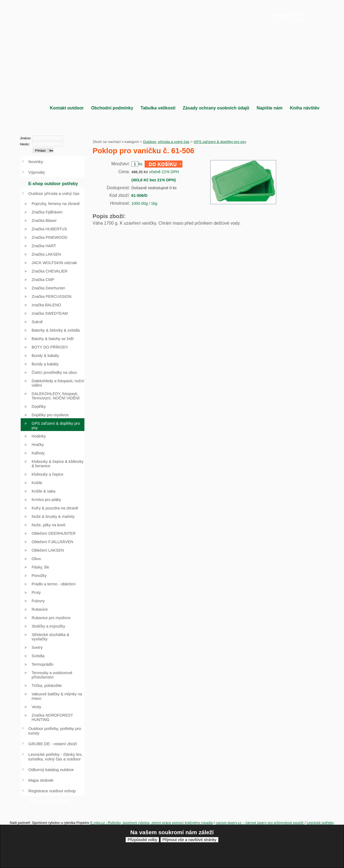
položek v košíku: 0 (291, 17)
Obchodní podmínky (112, 108)
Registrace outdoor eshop (52, 791)
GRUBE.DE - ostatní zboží (53, 744)
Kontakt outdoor (67, 108)
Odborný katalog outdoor (51, 770)
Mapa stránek (41, 780)
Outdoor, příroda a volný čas (166, 142)
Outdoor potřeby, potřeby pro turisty (55, 731)
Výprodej (36, 172)
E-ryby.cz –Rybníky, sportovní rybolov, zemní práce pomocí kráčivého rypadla (152, 823)
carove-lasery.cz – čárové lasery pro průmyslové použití (260, 823)
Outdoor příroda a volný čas (54, 193)
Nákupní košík (287, 15)
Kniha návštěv (305, 108)
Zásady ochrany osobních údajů (216, 108)
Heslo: (25, 144)
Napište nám (270, 108)
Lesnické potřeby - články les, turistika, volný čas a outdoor (55, 757)
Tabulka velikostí (158, 108)
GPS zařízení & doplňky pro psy (220, 142)
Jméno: (26, 138)
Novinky (36, 162)
